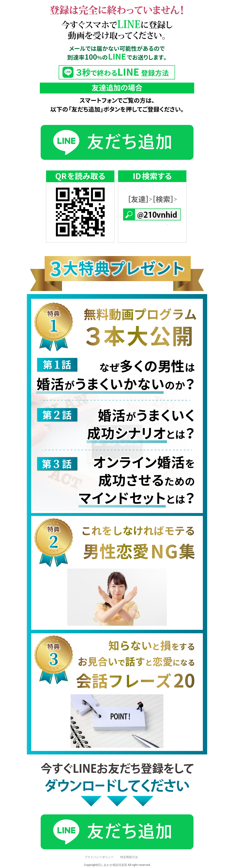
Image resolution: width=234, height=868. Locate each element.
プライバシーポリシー (99, 857)
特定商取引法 (129, 857)
